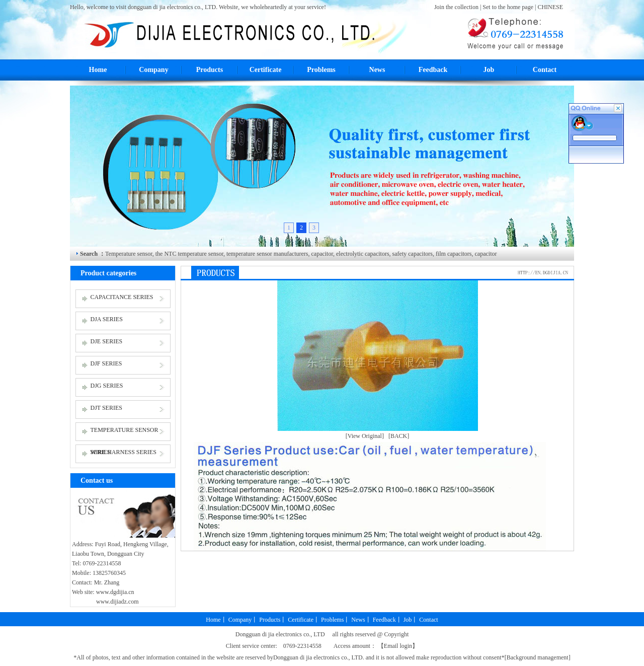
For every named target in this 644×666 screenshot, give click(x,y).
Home (98, 70)
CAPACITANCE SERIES (122, 297)
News (377, 70)
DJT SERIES (106, 408)
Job (489, 70)
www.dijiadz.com (117, 602)
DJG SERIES (107, 386)
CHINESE (550, 7)
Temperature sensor (129, 254)
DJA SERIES (107, 319)
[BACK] (399, 436)
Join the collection (457, 7)
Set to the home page (509, 7)
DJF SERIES (106, 363)
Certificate (266, 70)
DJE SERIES (107, 341)
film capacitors (453, 254)
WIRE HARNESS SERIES (124, 452)
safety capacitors (412, 254)
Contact (545, 70)
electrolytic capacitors (362, 254)
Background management (538, 657)
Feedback (433, 70)
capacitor (322, 254)
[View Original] (365, 436)
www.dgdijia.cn (115, 592)
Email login (398, 646)
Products (210, 70)
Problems (321, 70)
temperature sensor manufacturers (267, 254)
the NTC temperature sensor (189, 254)
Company (153, 70)
